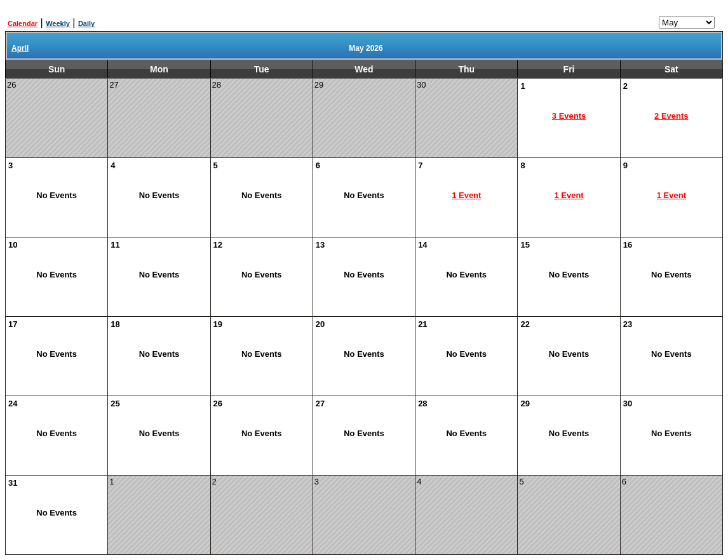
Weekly (58, 23)
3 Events (569, 116)
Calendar (23, 23)
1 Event (466, 195)
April (20, 48)
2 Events (671, 116)
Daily (86, 23)
